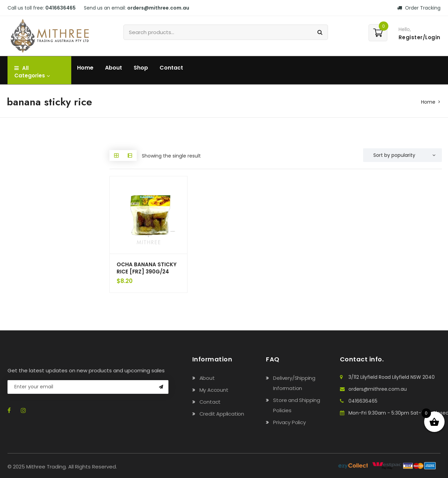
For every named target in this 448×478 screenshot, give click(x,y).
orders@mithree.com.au (158, 8)
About (114, 68)
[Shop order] (402, 155)
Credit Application (222, 414)
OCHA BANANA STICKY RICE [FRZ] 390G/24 (147, 268)
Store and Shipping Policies (296, 405)
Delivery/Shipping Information (294, 383)
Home (85, 68)
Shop (141, 68)
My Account (214, 390)
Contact (171, 68)
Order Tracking (419, 8)
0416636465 (61, 8)
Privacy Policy (289, 422)
